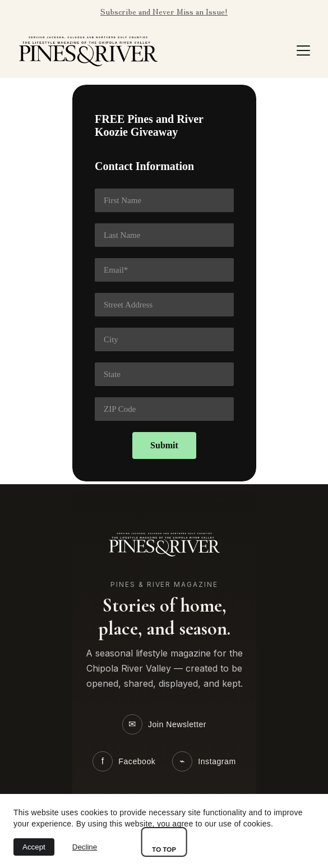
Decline (85, 847)
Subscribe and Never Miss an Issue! (164, 11)
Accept (34, 847)
